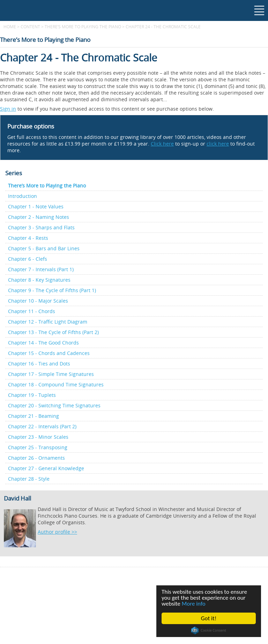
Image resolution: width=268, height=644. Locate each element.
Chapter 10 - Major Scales (38, 301)
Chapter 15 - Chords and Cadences (49, 353)
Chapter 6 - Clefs (28, 259)
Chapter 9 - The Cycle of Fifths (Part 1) (52, 290)
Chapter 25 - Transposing (38, 447)
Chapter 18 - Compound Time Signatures (56, 384)
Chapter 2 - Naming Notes (39, 217)
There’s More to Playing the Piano (83, 27)
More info (194, 604)
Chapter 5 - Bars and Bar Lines (44, 248)
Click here (162, 144)
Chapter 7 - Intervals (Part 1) (41, 269)
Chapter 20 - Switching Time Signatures (54, 405)
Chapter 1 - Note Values (36, 206)
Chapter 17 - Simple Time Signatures (51, 374)
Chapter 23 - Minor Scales (38, 437)
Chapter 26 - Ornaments (36, 458)
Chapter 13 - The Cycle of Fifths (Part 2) (53, 332)
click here (218, 144)
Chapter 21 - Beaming (33, 416)
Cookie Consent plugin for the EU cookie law (209, 630)
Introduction (23, 196)
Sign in (8, 109)
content (30, 27)
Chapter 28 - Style (29, 479)
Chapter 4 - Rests (28, 238)
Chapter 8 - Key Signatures (39, 280)
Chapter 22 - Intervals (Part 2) (42, 426)
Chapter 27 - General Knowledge (46, 468)
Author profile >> (57, 532)
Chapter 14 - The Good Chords (43, 343)
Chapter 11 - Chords (32, 311)
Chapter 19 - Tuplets (32, 395)
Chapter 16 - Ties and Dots (39, 364)
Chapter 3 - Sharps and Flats (41, 227)
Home (10, 27)
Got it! (209, 618)
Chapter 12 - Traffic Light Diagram (48, 322)
